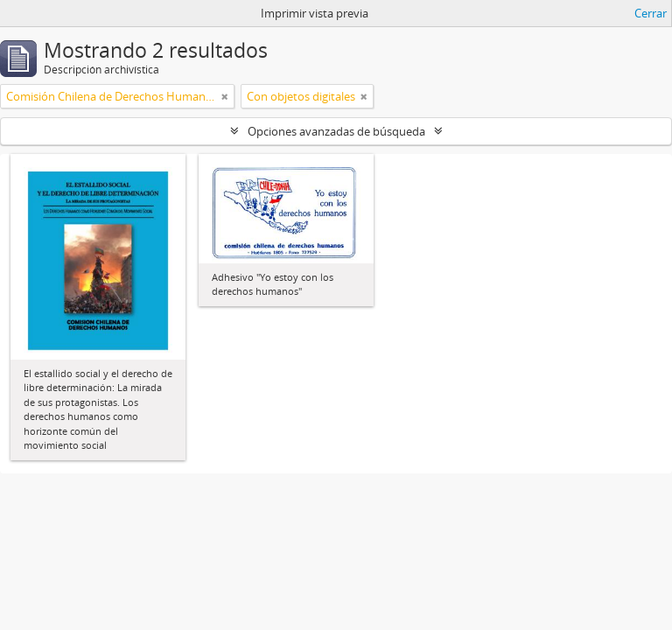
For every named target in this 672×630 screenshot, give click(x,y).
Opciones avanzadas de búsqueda (336, 131)
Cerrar (651, 13)
